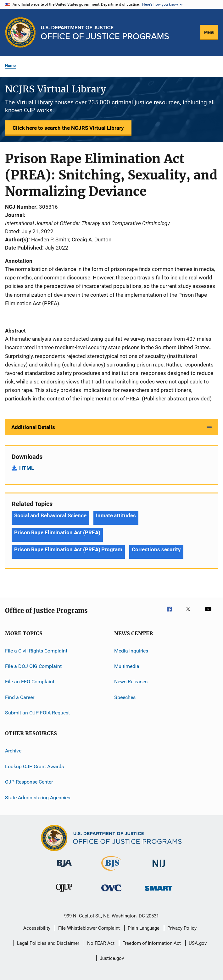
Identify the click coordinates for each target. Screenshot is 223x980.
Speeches (125, 697)
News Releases (131, 682)
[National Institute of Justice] (159, 868)
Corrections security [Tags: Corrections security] (156, 549)
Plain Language (144, 928)
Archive (13, 751)
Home (10, 66)
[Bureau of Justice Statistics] (111, 872)
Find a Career (20, 697)
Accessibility (37, 928)
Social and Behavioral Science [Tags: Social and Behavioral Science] (50, 515)
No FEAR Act (101, 943)
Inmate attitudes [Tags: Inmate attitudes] (116, 515)
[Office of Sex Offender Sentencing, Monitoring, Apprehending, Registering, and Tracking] (159, 892)
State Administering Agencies (38, 797)
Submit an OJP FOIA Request (37, 713)
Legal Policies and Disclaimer (48, 943)
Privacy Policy (182, 928)
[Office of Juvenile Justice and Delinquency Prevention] (64, 893)
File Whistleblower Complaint (89, 928)
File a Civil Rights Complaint (36, 650)
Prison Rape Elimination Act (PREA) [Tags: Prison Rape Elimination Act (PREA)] (57, 532)
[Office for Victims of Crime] (111, 892)
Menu (209, 32)
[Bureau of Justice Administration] (64, 868)
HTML (27, 468)
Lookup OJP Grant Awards (34, 766)
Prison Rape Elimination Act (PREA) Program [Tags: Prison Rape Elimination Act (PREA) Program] (68, 549)
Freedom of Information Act (152, 943)
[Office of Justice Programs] (20, 32)
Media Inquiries (131, 650)
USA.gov (198, 943)
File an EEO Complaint (30, 682)
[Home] (105, 33)
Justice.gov (112, 958)
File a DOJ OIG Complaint (33, 666)
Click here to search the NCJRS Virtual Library (68, 128)
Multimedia (127, 666)
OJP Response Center (29, 782)
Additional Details (33, 427)
